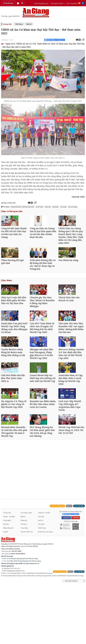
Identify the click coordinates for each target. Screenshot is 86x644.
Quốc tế (41, 565)
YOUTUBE (76, 563)
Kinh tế (23, 561)
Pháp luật (24, 565)
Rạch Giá (48, 207)
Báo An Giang (73, 207)
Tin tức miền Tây (27, 576)
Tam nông (24, 573)
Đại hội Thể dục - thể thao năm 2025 (23, 207)
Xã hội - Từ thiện (9, 561)
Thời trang (42, 573)
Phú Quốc (55, 207)
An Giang (63, 207)
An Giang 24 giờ (26, 557)
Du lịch (6, 576)
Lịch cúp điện (72, 3)
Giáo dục (41, 561)
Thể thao (19, 24)
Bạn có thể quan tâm (12, 212)
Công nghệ (7, 565)
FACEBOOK (66, 563)
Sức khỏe (41, 569)
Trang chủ (7, 24)
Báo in (69, 551)
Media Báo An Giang (45, 576)
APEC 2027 (40, 207)
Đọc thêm (7, 292)
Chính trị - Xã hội (44, 557)
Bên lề (29, 24)
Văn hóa (6, 569)
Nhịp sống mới (8, 573)
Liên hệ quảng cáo (41, 3)
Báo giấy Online (57, 3)
